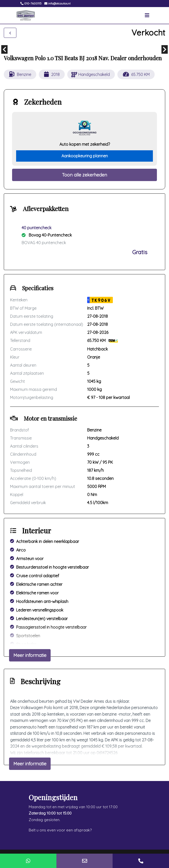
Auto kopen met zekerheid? (85, 144)
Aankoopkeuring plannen (85, 156)
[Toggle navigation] (147, 15)
